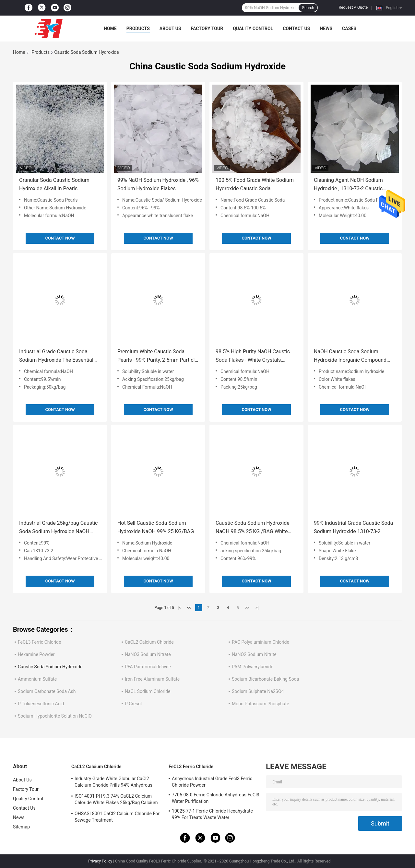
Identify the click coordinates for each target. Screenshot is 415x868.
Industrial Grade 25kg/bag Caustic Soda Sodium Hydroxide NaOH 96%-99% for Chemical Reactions (58, 528)
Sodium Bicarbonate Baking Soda (265, 679)
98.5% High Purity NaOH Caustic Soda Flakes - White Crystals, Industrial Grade (253, 356)
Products (138, 29)
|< (179, 608)
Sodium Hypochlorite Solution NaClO (55, 716)
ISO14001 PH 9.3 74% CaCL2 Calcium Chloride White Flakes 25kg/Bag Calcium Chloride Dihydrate (116, 800)
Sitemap (21, 827)
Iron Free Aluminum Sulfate (152, 679)
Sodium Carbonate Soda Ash (47, 691)
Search (308, 8)
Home (110, 29)
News (326, 29)
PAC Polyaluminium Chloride (261, 642)
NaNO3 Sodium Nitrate (148, 654)
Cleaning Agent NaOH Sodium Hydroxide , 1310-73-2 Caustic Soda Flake (348, 185)
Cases (349, 29)
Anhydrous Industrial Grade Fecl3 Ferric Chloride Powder (212, 782)
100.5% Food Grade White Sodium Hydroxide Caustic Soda (255, 184)
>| (257, 608)
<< (189, 608)
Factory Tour (207, 29)
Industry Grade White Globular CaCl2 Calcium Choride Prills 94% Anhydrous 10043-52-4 (113, 783)
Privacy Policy (100, 861)
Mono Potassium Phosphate (261, 704)
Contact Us (296, 29)
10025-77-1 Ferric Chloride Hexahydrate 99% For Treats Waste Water (212, 814)
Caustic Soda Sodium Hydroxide (50, 667)
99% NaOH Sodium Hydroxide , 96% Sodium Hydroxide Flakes (158, 184)
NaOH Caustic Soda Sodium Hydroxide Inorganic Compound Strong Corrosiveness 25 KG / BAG (354, 356)
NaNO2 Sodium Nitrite (254, 654)
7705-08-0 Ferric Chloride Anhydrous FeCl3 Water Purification (216, 798)
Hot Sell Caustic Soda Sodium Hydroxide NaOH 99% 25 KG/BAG (156, 527)
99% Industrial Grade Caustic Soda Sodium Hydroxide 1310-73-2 (353, 527)
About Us (170, 29)
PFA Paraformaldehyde (148, 667)
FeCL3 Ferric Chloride (39, 642)
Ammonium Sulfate (37, 679)
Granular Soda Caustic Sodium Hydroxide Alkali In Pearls (54, 184)
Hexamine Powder (36, 654)
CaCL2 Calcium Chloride (149, 642)
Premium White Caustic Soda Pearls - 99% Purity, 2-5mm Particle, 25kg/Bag (158, 356)
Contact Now (60, 238)
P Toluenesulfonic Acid (41, 704)
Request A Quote (353, 7)
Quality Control (253, 29)
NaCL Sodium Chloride (148, 691)
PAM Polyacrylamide (253, 667)
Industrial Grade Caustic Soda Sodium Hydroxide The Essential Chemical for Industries (56, 356)
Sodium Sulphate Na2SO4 (258, 691)
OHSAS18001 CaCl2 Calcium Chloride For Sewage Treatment (117, 817)
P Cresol (133, 704)
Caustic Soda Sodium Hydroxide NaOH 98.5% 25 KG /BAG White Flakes (253, 528)
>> (247, 608)
